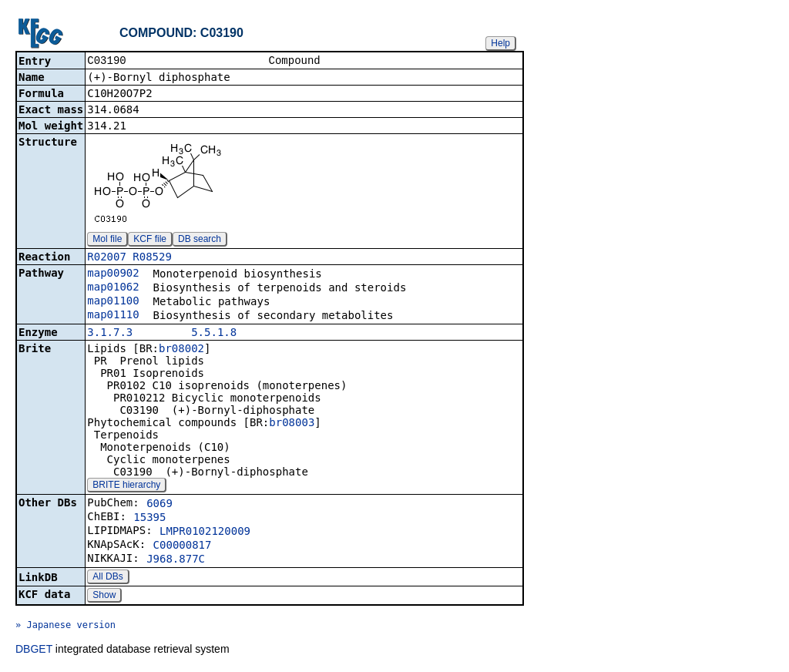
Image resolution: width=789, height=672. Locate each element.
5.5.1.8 (214, 334)
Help (500, 43)
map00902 (113, 274)
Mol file (107, 240)
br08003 (292, 424)
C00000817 (183, 546)
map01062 (113, 288)
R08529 (152, 258)
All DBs (107, 578)
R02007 (107, 258)
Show (104, 596)
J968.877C (176, 560)
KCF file (150, 240)
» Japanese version (65, 627)
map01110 (113, 316)
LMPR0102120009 (205, 533)
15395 (149, 519)
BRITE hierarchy (126, 486)
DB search (200, 240)
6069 (159, 505)
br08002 (181, 350)
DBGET (34, 650)
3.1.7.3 (110, 334)
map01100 (113, 302)
